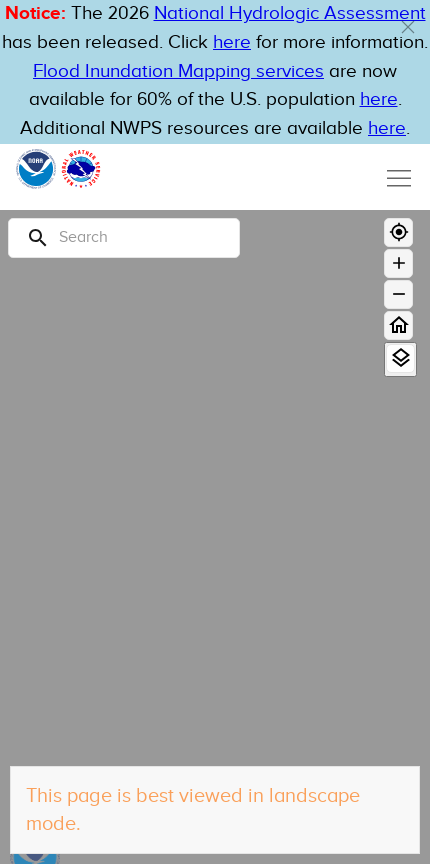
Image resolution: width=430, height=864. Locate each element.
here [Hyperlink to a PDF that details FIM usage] (387, 128)
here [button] (232, 42)
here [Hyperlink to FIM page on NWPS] (379, 99)
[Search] (124, 238)
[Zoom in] (398, 263)
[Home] (398, 325)
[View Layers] (400, 358)
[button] (408, 27)
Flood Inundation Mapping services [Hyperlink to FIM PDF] (178, 71)
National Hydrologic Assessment (290, 13)
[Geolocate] (398, 232)
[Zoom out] (398, 294)
